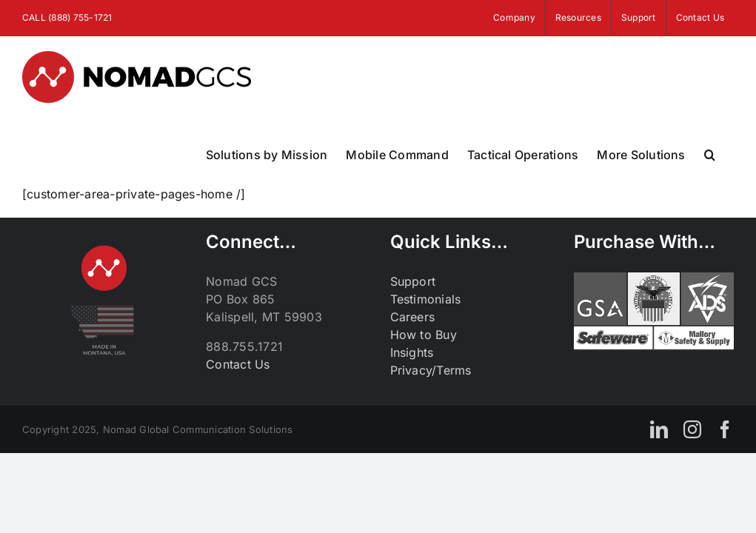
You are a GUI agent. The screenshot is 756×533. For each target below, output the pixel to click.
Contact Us (238, 364)
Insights (412, 352)
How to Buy (424, 335)
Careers (413, 317)
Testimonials (426, 299)
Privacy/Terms (431, 370)
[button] (710, 155)
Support (413, 281)
